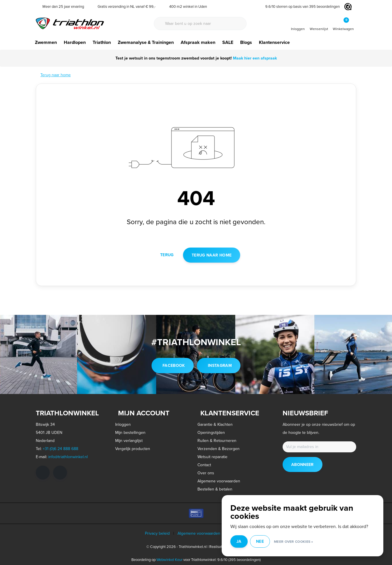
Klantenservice (274, 42)
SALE (228, 42)
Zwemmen (46, 42)
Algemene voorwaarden (199, 533)
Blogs (246, 42)
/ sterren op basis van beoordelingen (300, 6)
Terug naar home (212, 255)
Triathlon (102, 42)
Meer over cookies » (294, 541)
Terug (167, 255)
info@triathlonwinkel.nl (68, 457)
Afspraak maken (198, 42)
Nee (260, 541)
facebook (174, 365)
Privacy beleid (157, 533)
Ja (239, 541)
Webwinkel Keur (169, 560)
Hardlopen (75, 42)
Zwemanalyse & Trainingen (146, 42)
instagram (220, 365)
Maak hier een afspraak (254, 58)
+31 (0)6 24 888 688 (60, 449)
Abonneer (303, 464)
